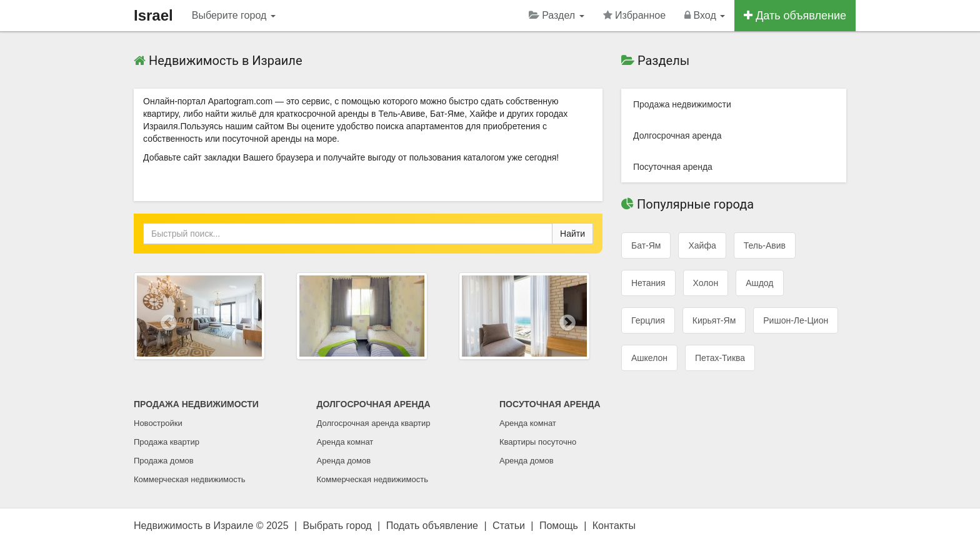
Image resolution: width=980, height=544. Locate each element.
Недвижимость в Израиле (193, 526)
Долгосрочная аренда (677, 136)
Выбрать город (337, 526)
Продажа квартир (167, 442)
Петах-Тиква (720, 358)
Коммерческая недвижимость (189, 479)
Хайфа (702, 245)
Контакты (614, 526)
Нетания (648, 283)
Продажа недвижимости (682, 104)
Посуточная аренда (673, 167)
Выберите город (234, 15)
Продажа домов (164, 461)
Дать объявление (795, 16)
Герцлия (648, 320)
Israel (153, 15)
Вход (705, 15)
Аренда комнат (345, 442)
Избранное (635, 15)
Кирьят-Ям (714, 320)
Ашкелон (649, 358)
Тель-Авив (765, 245)
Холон (706, 283)
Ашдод (759, 283)
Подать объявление (432, 526)
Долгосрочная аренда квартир (374, 423)
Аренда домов (344, 461)
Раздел (557, 15)
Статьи (509, 526)
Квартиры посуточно (538, 442)
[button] (169, 322)
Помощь (559, 526)
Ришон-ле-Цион (796, 320)
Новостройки (158, 423)
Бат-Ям (646, 245)
